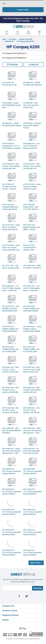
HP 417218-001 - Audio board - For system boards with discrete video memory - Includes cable (12, 229)
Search (18, 33)
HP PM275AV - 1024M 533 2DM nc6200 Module (33, 84)
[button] (12, 65)
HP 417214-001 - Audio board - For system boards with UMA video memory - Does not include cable (11, 250)
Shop (7, 33)
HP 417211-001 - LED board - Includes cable (11, 267)
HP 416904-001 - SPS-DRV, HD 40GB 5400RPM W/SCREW (11, 430)
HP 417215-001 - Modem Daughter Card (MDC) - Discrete (32, 227)
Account (28, 33)
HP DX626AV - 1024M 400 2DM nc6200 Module (12, 124)
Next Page (36, 563)
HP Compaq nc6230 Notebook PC (14, 58)
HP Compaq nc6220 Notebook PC (14, 53)
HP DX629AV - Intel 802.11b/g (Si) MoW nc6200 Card (31, 105)
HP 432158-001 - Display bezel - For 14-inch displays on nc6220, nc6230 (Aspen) (12, 147)
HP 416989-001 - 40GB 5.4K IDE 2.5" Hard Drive (32, 267)
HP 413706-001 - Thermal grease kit (9, 84)
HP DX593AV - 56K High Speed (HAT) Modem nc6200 (32, 125)
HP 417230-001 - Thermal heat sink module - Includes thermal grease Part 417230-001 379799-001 (12, 189)
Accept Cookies (23, 10)
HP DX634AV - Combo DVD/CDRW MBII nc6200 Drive (11, 105)
